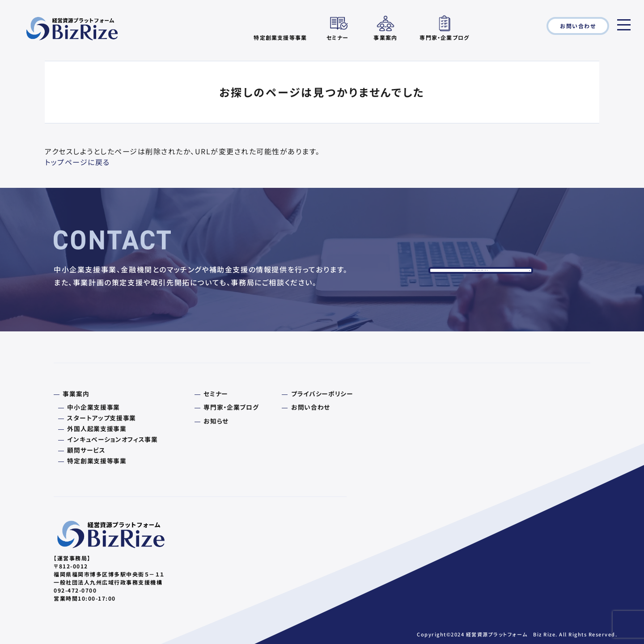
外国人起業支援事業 (91, 430)
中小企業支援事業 (88, 411)
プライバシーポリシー (292, 398)
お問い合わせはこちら (481, 278)
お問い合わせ (578, 26)
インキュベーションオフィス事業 (104, 440)
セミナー (338, 37)
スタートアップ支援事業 (95, 420)
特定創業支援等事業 (91, 459)
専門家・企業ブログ (444, 37)
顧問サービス (82, 449)
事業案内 (385, 37)
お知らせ (198, 424)
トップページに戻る (77, 162)
